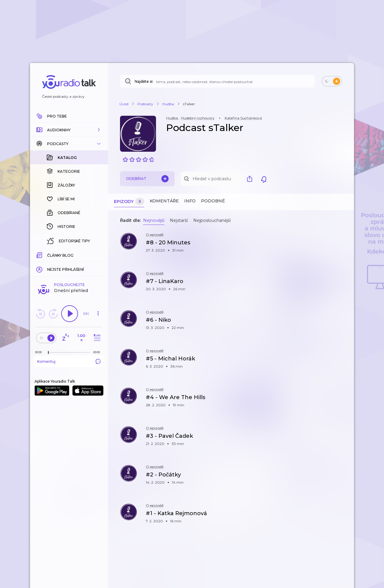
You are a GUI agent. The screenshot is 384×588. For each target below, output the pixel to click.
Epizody (129, 202)
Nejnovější (154, 220)
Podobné (213, 201)
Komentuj (69, 264)
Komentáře (164, 201)
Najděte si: (144, 81)
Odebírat (147, 179)
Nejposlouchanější (212, 220)
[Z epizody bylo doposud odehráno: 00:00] (40, 254)
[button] (69, 130)
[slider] (48, 255)
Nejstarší (179, 220)
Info (190, 201)
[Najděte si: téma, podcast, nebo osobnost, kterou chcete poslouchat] (217, 81)
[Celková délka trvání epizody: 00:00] (98, 254)
